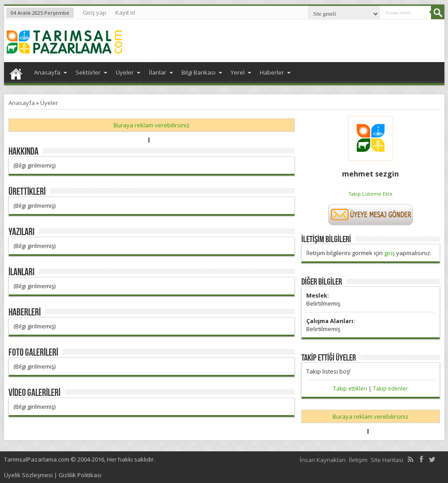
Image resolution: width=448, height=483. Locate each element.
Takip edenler (390, 388)
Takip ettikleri (350, 388)
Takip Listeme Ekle (371, 194)
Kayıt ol (125, 13)
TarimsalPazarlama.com (37, 459)
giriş (389, 253)
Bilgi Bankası (202, 72)
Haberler (275, 72)
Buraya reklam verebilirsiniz (152, 125)
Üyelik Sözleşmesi (28, 475)
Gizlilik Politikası (80, 475)
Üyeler (128, 72)
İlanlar (161, 72)
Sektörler (91, 72)
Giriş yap (95, 13)
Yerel (241, 72)
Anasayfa (16, 74)
